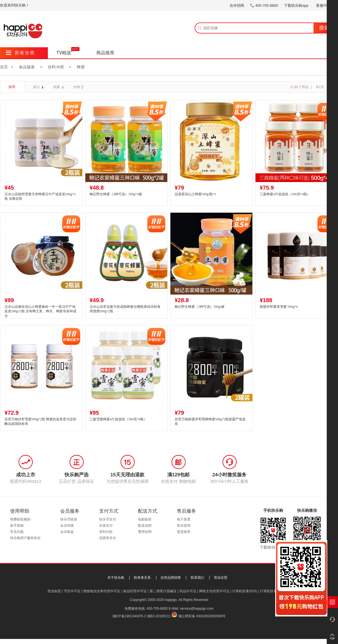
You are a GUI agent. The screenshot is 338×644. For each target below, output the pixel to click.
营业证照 (221, 578)
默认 (37, 87)
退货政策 (184, 532)
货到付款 (106, 532)
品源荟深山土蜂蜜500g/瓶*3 (195, 194)
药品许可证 (188, 591)
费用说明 (145, 532)
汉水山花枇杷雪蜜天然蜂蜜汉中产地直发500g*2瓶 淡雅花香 (40, 197)
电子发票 (184, 519)
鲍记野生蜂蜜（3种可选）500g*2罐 (116, 194)
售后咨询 (184, 526)
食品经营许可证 (135, 591)
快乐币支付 (108, 519)
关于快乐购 (116, 578)
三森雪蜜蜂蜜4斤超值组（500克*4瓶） (118, 419)
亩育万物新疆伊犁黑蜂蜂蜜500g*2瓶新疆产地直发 (210, 422)
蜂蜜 (81, 67)
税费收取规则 (20, 519)
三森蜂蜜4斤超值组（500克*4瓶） (285, 194)
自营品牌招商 (171, 578)
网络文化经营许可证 (214, 591)
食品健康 (27, 67)
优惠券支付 (108, 538)
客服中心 (325, 5)
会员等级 (67, 526)
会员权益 (67, 532)
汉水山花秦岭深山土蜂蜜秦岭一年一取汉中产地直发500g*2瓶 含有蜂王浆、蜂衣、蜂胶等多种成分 (40, 311)
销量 (57, 87)
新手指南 (17, 526)
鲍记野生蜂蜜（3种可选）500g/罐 (200, 307)
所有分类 (20, 53)
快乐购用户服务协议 (25, 538)
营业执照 (54, 591)
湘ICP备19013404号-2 (129, 616)
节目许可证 (72, 591)
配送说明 (145, 526)
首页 (4, 67)
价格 (79, 87)
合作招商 (237, 5)
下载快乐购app (296, 5)
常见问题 (17, 532)
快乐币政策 (69, 519)
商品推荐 (105, 53)
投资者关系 (142, 578)
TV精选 (64, 53)
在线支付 (106, 526)
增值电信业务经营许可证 (102, 591)
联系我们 (197, 578)
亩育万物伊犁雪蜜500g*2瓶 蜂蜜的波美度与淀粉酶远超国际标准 (40, 422)
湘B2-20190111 (159, 616)
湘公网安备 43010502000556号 (202, 616)
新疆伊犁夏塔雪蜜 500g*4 (279, 307)
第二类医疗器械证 (163, 591)
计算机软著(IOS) (245, 591)
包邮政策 (145, 519)
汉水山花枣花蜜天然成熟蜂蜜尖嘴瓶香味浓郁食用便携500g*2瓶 (125, 309)
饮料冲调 (56, 67)
